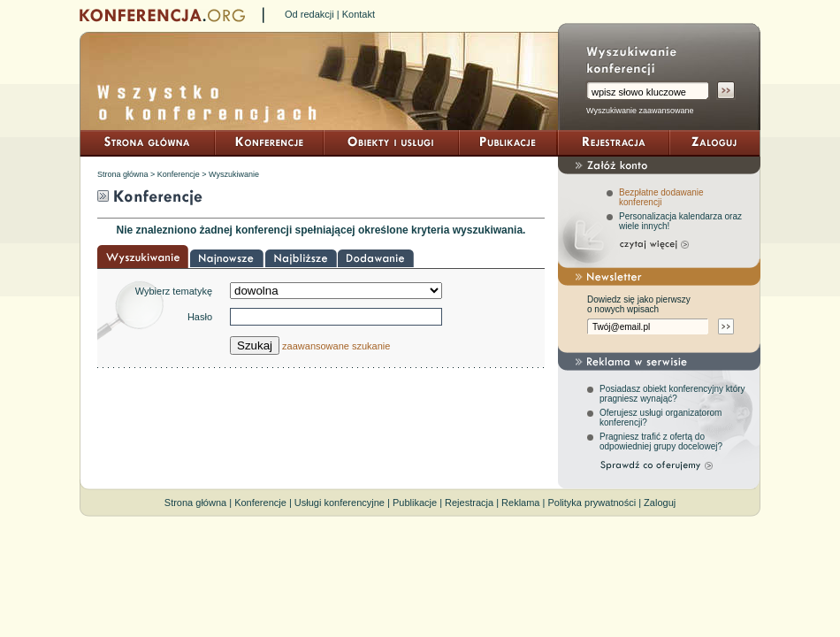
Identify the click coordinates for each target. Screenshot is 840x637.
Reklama (520, 503)
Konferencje (179, 174)
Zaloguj (660, 503)
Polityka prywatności (592, 503)
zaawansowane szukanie (336, 346)
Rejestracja (469, 503)
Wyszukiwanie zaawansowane (640, 111)
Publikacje (415, 503)
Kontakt (359, 14)
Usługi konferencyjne (340, 503)
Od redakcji (309, 14)
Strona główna (123, 174)
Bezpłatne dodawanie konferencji (661, 197)
